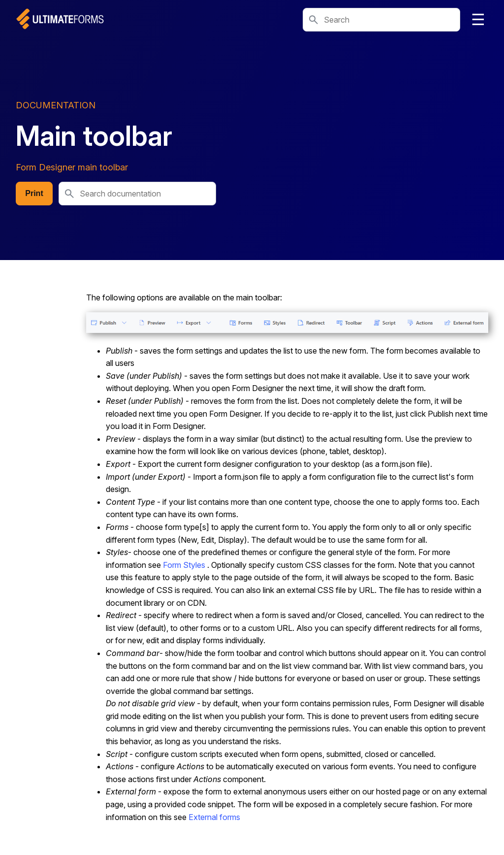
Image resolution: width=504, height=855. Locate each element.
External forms (214, 817)
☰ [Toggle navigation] (478, 20)
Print (34, 193)
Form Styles (184, 565)
